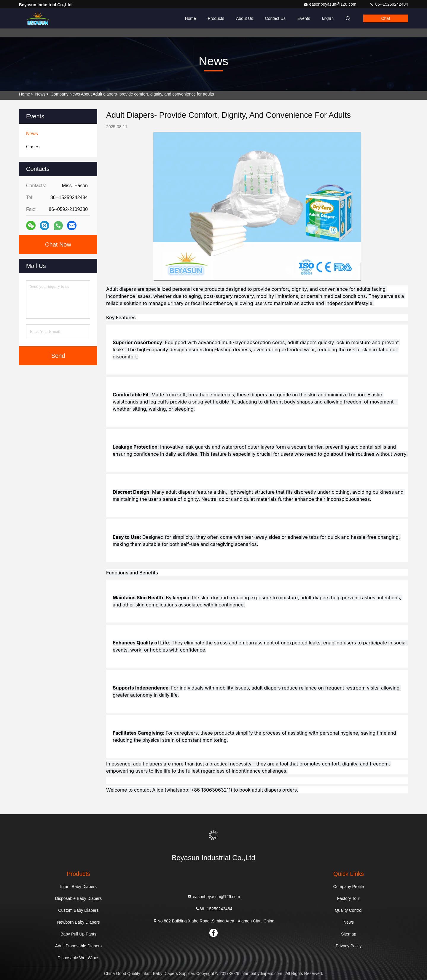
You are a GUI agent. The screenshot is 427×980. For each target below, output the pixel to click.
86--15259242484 (389, 4)
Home (190, 18)
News (40, 94)
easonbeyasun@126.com (330, 4)
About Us (245, 18)
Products (216, 18)
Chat (386, 18)
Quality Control (349, 910)
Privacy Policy (349, 946)
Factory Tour (349, 898)
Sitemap (349, 934)
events (304, 18)
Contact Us (275, 18)
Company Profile (349, 887)
